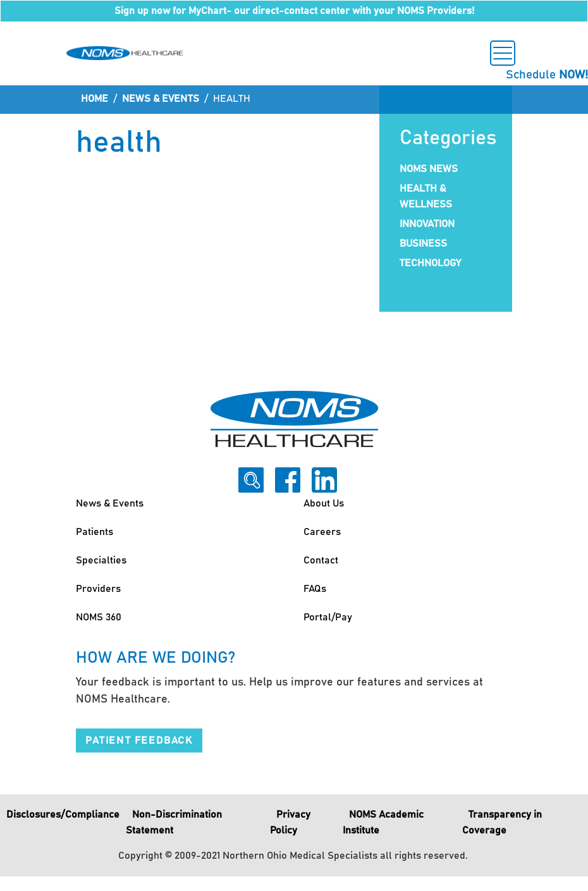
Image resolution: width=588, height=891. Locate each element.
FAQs (315, 589)
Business (423, 243)
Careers (322, 532)
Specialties (101, 560)
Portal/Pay (328, 617)
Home (95, 99)
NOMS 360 (99, 617)
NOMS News (429, 169)
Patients (95, 532)
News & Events (161, 99)
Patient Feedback (139, 740)
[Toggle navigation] (503, 53)
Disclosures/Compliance (63, 814)
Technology (430, 263)
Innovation (427, 224)
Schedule (547, 75)
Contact (321, 560)
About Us (324, 503)
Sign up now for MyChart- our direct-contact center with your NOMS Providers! (294, 11)
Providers (98, 589)
